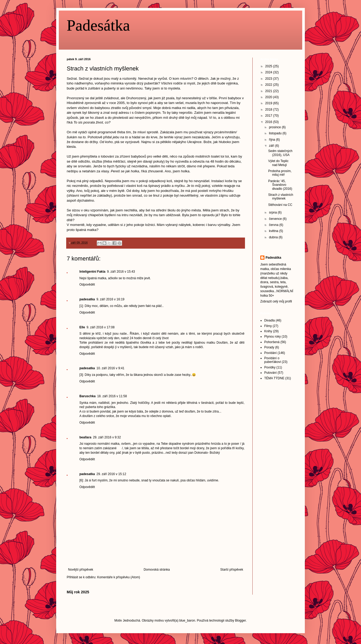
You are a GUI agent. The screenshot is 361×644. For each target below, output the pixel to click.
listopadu (276, 133)
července (276, 219)
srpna (273, 212)
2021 (269, 91)
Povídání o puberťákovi (273, 360)
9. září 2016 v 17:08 (100, 327)
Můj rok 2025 (78, 592)
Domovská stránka (157, 570)
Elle (82, 327)
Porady (269, 347)
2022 (269, 85)
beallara (85, 437)
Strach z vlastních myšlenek (281, 197)
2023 (269, 79)
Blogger (240, 621)
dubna (274, 237)
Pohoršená (272, 342)
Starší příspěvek (232, 570)
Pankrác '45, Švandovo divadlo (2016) (280, 185)
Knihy (268, 331)
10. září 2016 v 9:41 (110, 368)
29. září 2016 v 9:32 (107, 437)
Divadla (269, 320)
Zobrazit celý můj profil (276, 301)
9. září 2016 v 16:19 (110, 299)
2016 (269, 122)
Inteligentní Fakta (92, 272)
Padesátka (98, 25)
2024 (269, 72)
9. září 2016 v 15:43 (121, 272)
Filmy (268, 326)
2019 (269, 103)
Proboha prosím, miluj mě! (280, 173)
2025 (269, 66)
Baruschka (87, 396)
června (274, 225)
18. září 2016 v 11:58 (112, 396)
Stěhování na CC (280, 205)
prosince (275, 127)
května (274, 231)
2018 (269, 110)
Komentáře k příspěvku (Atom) (119, 577)
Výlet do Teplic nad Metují (278, 163)
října (273, 140)
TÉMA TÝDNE (274, 378)
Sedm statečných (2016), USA (280, 153)
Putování (270, 373)
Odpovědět (87, 285)
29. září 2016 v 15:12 (111, 474)
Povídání (270, 353)
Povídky (270, 367)
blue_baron (187, 621)
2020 (269, 97)
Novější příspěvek (81, 570)
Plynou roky (273, 337)
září (272, 146)
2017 (269, 116)
